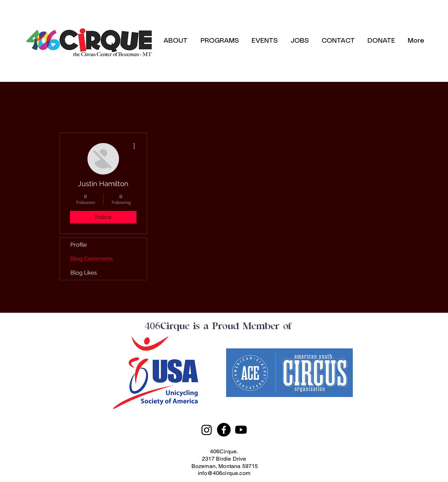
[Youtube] (241, 430)
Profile (79, 245)
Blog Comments (92, 259)
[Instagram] (207, 430)
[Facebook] (224, 430)
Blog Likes (84, 273)
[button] (220, 41)
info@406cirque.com (224, 473)
